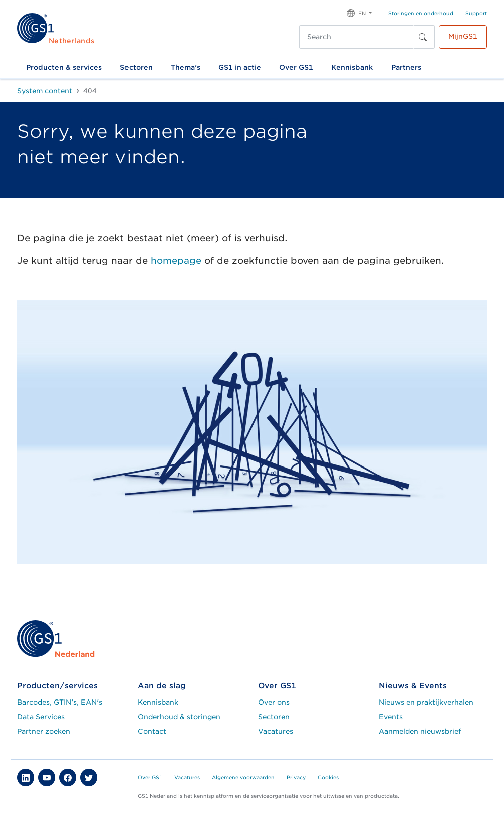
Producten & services (64, 67)
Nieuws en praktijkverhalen (426, 702)
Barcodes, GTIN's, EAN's (60, 702)
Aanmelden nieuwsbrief (420, 731)
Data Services (41, 717)
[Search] (356, 37)
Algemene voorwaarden (243, 777)
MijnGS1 (463, 36)
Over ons (274, 702)
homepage (176, 260)
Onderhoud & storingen (179, 717)
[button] (359, 12)
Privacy (296, 777)
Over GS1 (296, 67)
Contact (152, 731)
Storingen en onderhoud (421, 13)
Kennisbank (352, 67)
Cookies (328, 777)
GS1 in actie (240, 67)
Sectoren (136, 67)
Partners (406, 67)
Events (391, 717)
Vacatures (276, 731)
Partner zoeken (44, 731)
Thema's (185, 67)
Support (476, 13)
